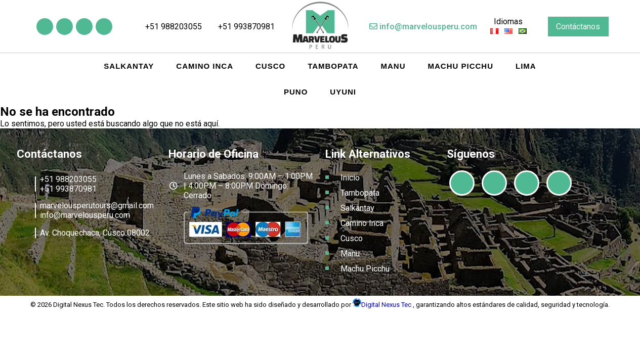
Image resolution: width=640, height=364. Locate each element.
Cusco (270, 66)
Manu (393, 66)
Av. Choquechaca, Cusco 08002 (95, 233)
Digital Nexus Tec (383, 305)
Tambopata (333, 66)
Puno (296, 92)
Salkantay (129, 66)
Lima (526, 66)
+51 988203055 (168, 27)
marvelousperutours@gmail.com (97, 206)
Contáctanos (578, 27)
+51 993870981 (242, 27)
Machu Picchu (461, 66)
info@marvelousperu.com (423, 27)
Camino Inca (205, 66)
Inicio (350, 178)
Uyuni (343, 92)
